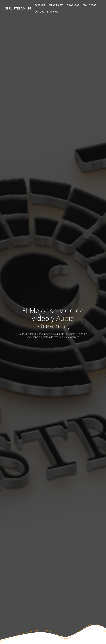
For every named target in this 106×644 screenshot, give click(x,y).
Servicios (53, 12)
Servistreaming (18, 8)
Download (73, 5)
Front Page (89, 5)
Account (40, 5)
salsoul (39, 12)
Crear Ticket (56, 5)
